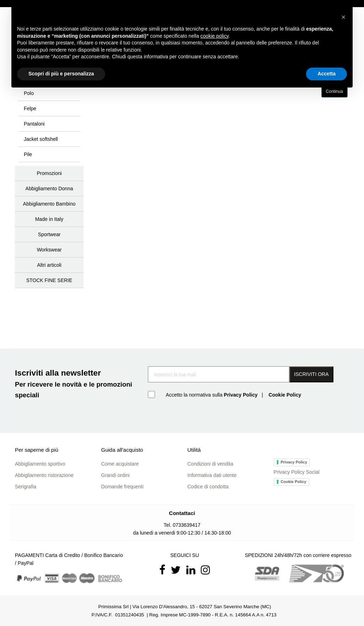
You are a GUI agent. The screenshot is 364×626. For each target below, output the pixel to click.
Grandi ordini (116, 475)
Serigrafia (26, 487)
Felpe (30, 108)
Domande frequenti (122, 487)
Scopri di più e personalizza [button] (61, 74)
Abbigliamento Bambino (49, 204)
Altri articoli (49, 265)
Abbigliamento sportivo (40, 464)
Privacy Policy (294, 462)
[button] (343, 17)
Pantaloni (34, 124)
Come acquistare (120, 464)
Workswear (49, 250)
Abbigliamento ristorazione (44, 475)
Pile (28, 154)
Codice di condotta (208, 487)
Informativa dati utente (212, 475)
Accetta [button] (326, 74)
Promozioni (49, 173)
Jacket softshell (41, 139)
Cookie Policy (294, 482)
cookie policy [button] (215, 36)
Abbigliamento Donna (49, 189)
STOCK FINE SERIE (49, 280)
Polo (29, 93)
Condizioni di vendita (210, 464)
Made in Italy (49, 219)
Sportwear (49, 234)
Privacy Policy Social (297, 472)
